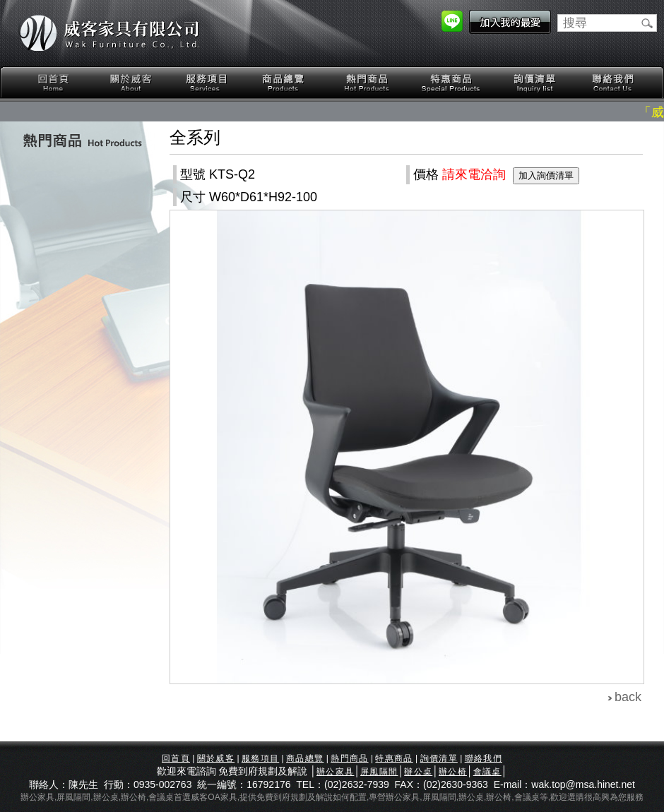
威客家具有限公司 (109, 33)
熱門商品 (367, 83)
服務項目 (208, 83)
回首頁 (54, 83)
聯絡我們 (612, 83)
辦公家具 (335, 772)
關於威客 (131, 83)
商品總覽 (285, 83)
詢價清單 (535, 83)
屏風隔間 (379, 772)
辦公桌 (418, 772)
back (628, 697)
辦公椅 (453, 772)
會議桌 (487, 772)
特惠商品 (451, 83)
